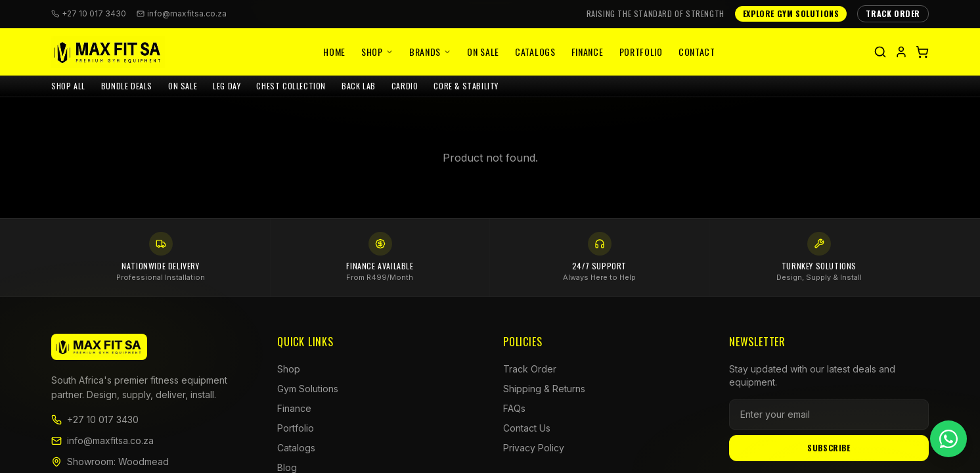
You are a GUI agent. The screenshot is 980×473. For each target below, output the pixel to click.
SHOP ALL (68, 86)
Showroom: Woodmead (110, 462)
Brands (430, 52)
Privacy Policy (534, 448)
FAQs (514, 408)
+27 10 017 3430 (95, 419)
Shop (377, 52)
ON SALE (183, 86)
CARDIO (405, 86)
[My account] (901, 52)
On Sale (483, 52)
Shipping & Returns (544, 389)
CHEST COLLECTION (291, 86)
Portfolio (641, 52)
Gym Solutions (308, 389)
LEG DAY (227, 86)
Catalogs (535, 52)
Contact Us (527, 428)
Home (334, 52)
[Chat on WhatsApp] (948, 439)
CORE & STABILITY (466, 86)
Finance (588, 52)
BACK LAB (359, 86)
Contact (697, 52)
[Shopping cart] (922, 52)
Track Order (530, 369)
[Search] (880, 52)
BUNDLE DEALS (127, 86)
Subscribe (829, 448)
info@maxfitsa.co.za (182, 13)
